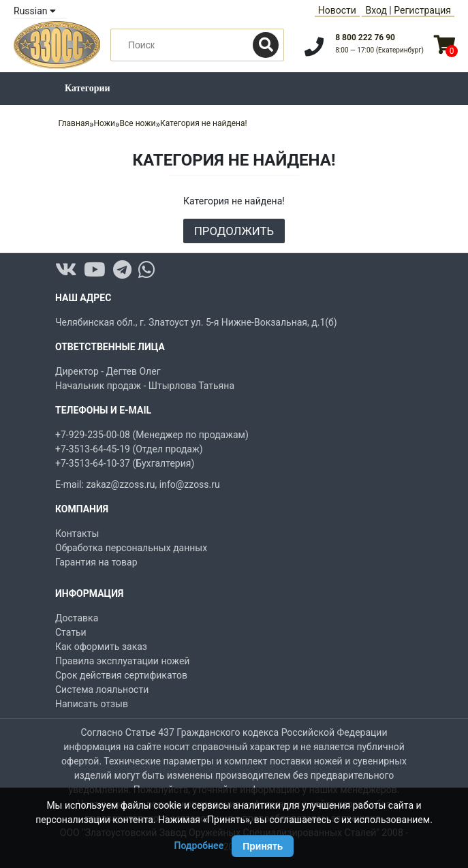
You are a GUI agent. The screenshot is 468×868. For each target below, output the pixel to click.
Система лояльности (102, 689)
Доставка (77, 618)
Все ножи (138, 123)
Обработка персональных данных (131, 548)
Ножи (105, 123)
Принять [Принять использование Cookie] (263, 846)
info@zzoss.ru (190, 484)
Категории (88, 88)
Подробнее (199, 846)
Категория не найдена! (204, 123)
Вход (376, 10)
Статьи (71, 632)
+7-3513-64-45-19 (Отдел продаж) (129, 449)
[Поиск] (266, 45)
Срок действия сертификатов (121, 675)
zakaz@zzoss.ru (120, 484)
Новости (337, 10)
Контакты (77, 533)
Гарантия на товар (96, 562)
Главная (74, 123)
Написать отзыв (92, 704)
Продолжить (234, 231)
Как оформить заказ (101, 647)
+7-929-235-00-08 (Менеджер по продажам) (152, 435)
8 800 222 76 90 (365, 37)
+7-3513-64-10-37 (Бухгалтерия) (125, 463)
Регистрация (422, 10)
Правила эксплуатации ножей (122, 661)
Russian (35, 11)
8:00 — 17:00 (379, 50)
